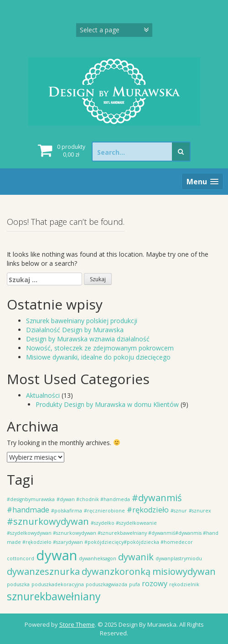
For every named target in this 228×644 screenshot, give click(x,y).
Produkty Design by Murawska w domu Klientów (107, 404)
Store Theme (77, 624)
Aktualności (43, 395)
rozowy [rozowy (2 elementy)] (155, 583)
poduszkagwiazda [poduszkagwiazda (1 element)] (106, 584)
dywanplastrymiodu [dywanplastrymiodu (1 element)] (179, 558)
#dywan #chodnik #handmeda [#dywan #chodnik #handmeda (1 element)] (93, 499)
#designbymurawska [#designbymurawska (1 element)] (31, 499)
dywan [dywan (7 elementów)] (57, 555)
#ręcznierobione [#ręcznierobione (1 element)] (104, 511)
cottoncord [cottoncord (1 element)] (21, 558)
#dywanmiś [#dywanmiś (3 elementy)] (157, 498)
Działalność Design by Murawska (75, 330)
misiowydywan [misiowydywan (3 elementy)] (184, 571)
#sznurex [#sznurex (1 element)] (200, 511)
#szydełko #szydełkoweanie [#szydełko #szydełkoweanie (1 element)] (124, 523)
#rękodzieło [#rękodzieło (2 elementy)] (148, 510)
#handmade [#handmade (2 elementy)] (28, 510)
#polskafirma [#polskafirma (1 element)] (67, 511)
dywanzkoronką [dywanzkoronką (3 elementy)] (116, 571)
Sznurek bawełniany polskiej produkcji (82, 321)
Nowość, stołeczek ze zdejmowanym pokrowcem (100, 348)
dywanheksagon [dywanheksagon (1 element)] (98, 558)
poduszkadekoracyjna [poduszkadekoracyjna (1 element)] (58, 584)
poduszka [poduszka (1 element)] (18, 584)
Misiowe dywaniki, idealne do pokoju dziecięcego (98, 357)
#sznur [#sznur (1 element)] (179, 511)
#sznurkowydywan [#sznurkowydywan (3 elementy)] (48, 521)
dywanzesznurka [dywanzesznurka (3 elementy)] (43, 571)
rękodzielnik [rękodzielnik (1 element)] (184, 584)
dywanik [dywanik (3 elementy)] (136, 557)
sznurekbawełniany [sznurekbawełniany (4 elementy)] (54, 596)
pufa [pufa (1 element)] (135, 584)
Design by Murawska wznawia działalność (88, 339)
